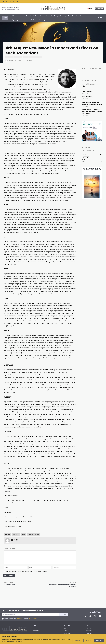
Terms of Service (32, 619)
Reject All (88, 641)
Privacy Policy (20, 619)
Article (8, 45)
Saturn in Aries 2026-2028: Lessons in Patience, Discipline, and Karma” (92, 112)
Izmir (25, 57)
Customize (78, 641)
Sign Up (63, 615)
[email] (30, 615)
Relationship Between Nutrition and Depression (63, 586)
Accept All (99, 641)
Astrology (18, 57)
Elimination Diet (87, 97)
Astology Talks (87, 91)
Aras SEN (9, 57)
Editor (11, 61)
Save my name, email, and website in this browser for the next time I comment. (27, 572)
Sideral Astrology (35, 57)
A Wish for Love (9, 585)
